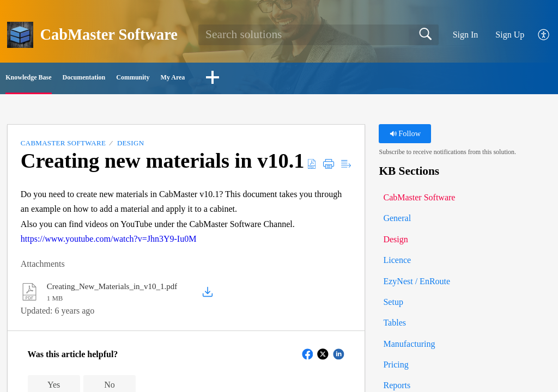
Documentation (154, 79)
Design (131, 147)
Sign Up (510, 35)
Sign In (466, 35)
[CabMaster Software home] (20, 35)
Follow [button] (405, 137)
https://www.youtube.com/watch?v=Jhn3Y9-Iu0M (109, 242)
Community (243, 79)
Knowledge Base (57, 79)
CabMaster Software (63, 147)
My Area (320, 79)
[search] (319, 35)
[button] (544, 35)
